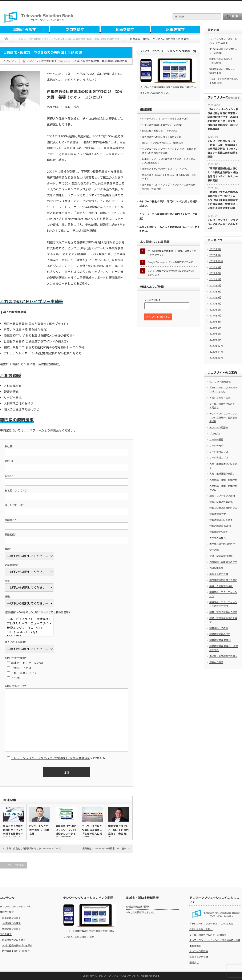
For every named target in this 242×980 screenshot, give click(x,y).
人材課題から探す (11, 923)
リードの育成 (216, 446)
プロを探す (75, 30)
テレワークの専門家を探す (41, 61)
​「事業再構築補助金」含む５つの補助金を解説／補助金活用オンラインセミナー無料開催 (223, 174)
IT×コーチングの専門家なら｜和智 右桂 (39, 830)
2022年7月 (215, 279)
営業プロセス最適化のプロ (223, 508)
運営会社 (194, 963)
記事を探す (175, 30)
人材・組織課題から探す (222, 474)
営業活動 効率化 (218, 514)
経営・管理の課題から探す (223, 612)
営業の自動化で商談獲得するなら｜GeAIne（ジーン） (34, 849)
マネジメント (65, 61)
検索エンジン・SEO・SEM (29, 628)
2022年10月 (216, 261)
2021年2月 (215, 334)
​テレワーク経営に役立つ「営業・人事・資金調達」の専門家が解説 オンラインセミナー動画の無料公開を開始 (223, 149)
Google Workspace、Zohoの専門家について (170, 262)
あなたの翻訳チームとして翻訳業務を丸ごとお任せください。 (170, 229)
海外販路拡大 (216, 568)
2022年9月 (215, 267)
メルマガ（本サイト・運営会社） (29, 619)
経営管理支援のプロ (220, 634)
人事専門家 (87, 61)
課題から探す (25, 30)
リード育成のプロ (219, 458)
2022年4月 (215, 297)
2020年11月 (216, 352)
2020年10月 (216, 358)
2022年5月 (215, 292)
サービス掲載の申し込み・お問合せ (208, 935)
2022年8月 (215, 273)
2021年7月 (215, 316)
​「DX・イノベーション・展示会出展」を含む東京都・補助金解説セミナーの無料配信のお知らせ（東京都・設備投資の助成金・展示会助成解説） (223, 119)
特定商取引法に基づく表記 (223, 580)
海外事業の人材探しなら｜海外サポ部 (162, 137)
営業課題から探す (219, 532)
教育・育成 (101, 61)
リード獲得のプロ (219, 452)
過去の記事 (234, 98)
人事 (77, 61)
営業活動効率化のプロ (221, 526)
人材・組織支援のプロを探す (17, 945)
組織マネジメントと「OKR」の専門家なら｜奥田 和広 (118, 832)
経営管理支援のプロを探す (16, 951)
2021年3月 (215, 328)
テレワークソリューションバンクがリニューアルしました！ (223, 224)
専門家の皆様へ (217, 538)
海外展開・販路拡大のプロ (223, 562)
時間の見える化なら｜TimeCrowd (160, 131)
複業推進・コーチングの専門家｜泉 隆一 (104, 849)
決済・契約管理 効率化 (221, 556)
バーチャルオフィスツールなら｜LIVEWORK (165, 119)
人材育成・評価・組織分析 (223, 480)
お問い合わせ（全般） (221, 398)
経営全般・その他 (219, 628)
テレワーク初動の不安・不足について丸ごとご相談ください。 (170, 204)
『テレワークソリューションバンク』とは (211, 924)
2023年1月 (215, 255)
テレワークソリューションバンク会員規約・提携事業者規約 (51, 758)
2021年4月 (215, 322)
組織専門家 (121, 61)
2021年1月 (215, 340)
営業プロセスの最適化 (221, 502)
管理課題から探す (11, 929)
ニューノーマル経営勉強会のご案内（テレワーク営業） (168, 216)
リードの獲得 (216, 440)
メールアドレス (153, 300)
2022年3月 (215, 304)
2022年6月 (215, 286)
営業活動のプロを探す (221, 520)
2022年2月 (215, 310)
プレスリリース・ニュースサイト (29, 623)
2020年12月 (216, 346)
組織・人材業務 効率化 (221, 586)
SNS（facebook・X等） (29, 632)
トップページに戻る (14, 865)
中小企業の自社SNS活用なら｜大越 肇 (162, 125)
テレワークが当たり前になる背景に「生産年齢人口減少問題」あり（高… (92, 834)
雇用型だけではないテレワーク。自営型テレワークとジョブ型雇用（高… (66, 834)
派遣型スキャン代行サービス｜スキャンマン (165, 169)
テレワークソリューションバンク (17, 907)
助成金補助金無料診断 (138, 907)
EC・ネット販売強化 (220, 382)
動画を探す (125, 30)
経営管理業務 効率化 (220, 640)
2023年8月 (215, 249)
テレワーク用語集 (219, 428)
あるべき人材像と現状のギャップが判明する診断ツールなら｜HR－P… (13, 832)
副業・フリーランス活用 (222, 496)
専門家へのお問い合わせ (222, 544)
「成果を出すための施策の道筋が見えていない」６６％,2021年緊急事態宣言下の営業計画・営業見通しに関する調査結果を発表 (223, 200)
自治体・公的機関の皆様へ (223, 656)
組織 (111, 61)
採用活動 (214, 550)
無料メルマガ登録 (219, 574)
